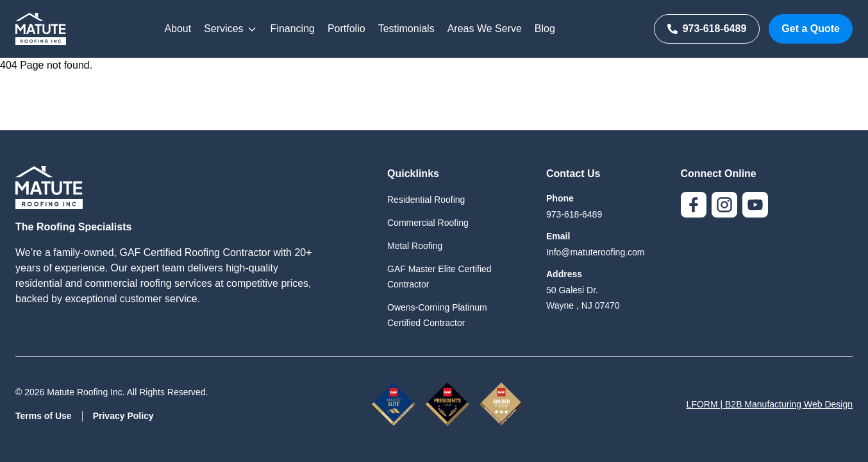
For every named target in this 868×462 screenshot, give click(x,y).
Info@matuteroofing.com (596, 252)
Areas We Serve (485, 29)
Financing (293, 29)
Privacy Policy (123, 416)
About (178, 29)
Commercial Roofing (428, 223)
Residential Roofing (426, 200)
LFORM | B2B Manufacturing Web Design (770, 404)
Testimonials (406, 29)
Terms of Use (44, 416)
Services (230, 29)
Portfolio (346, 29)
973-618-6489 (707, 29)
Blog (545, 29)
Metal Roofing (415, 246)
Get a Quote (811, 29)
